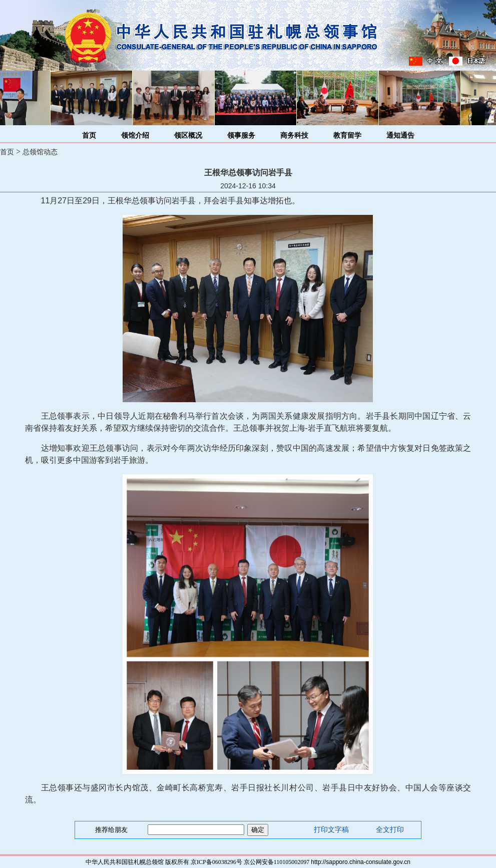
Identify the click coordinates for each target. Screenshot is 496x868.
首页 (89, 135)
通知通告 (400, 135)
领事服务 (241, 135)
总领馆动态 (40, 152)
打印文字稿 (331, 830)
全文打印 (390, 830)
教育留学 (347, 135)
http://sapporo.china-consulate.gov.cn (361, 862)
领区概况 (188, 135)
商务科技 (294, 135)
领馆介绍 (135, 135)
